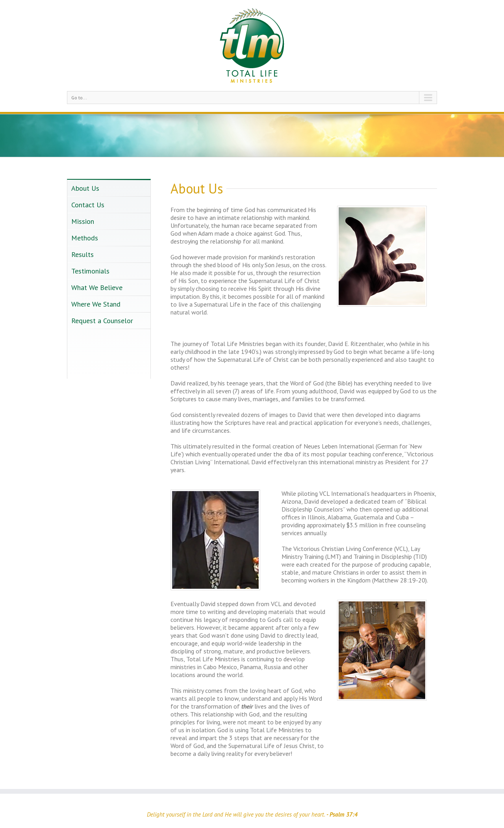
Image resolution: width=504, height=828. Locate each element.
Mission (83, 221)
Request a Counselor (102, 321)
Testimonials (90, 271)
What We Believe (97, 287)
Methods (85, 238)
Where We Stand (96, 304)
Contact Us (88, 205)
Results (82, 254)
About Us (85, 188)
